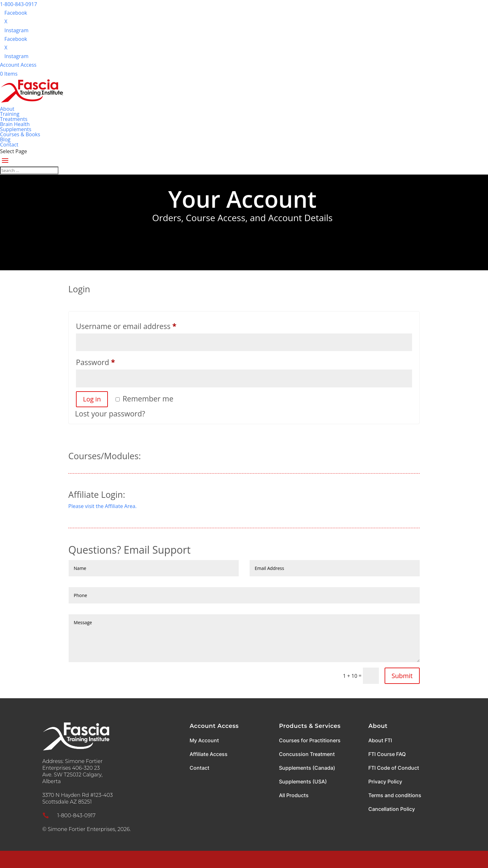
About (7, 109)
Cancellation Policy (392, 809)
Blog (5, 139)
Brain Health (15, 124)
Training (10, 114)
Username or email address (142, 325)
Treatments (14, 119)
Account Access (18, 65)
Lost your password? (110, 414)
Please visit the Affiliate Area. (102, 506)
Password (111, 361)
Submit (402, 676)
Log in (92, 399)
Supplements (16, 129)
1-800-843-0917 (19, 4)
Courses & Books (20, 134)
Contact (9, 145)
